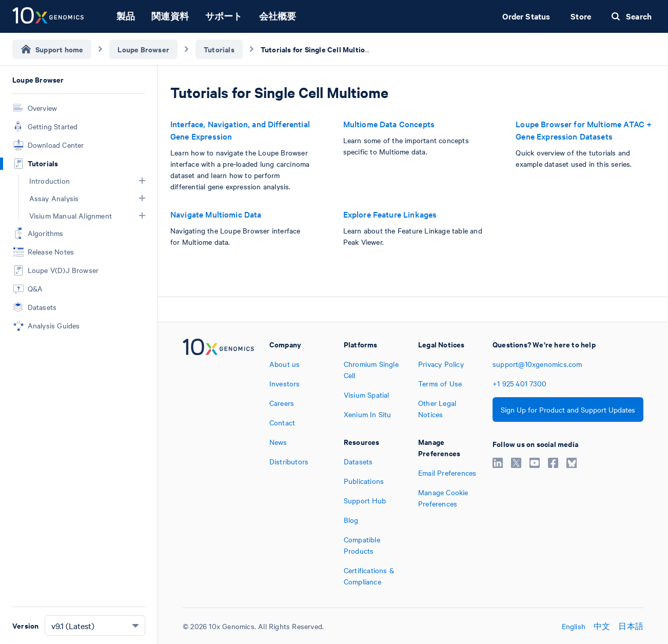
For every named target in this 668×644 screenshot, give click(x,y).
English (574, 626)
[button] (142, 181)
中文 (602, 626)
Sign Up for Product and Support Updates (568, 409)
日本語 (631, 626)
